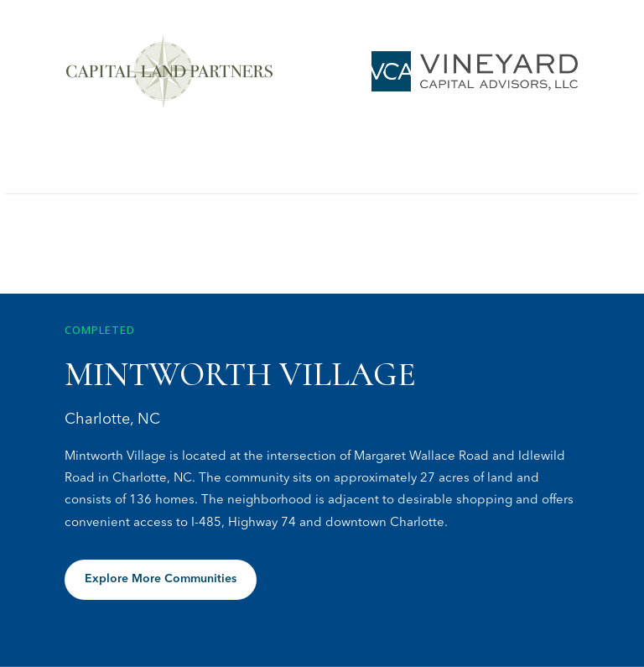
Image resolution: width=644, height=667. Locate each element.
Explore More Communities (161, 579)
